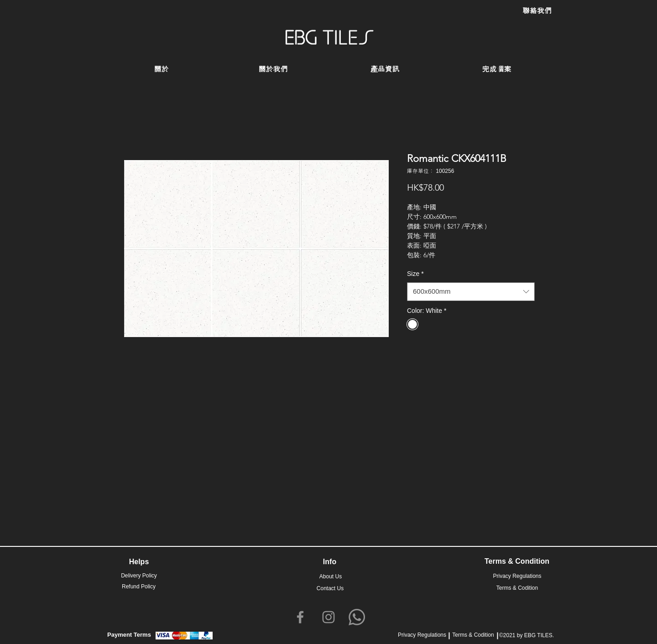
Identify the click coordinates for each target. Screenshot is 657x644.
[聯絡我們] (537, 11)
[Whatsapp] (357, 617)
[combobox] (471, 292)
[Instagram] (328, 617)
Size (415, 274)
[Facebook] (300, 617)
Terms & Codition (473, 635)
